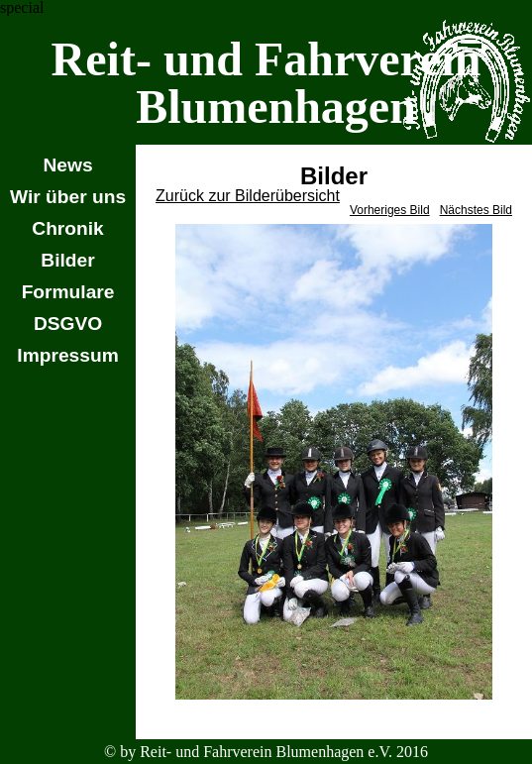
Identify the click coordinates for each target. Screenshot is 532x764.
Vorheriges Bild (390, 210)
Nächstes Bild (476, 210)
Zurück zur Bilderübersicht (248, 196)
